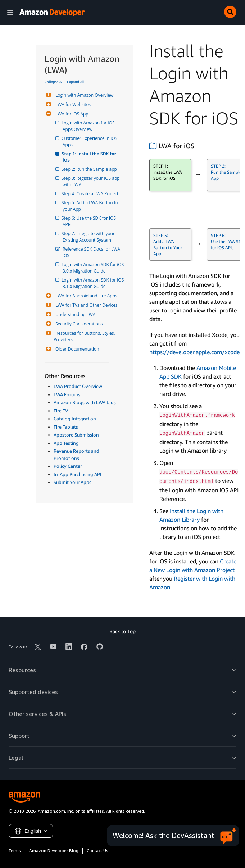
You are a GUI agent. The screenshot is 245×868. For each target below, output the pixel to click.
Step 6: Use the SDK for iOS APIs (90, 221)
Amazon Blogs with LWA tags (85, 402)
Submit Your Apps (72, 482)
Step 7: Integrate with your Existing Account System (89, 237)
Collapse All (54, 82)
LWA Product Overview (78, 386)
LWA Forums (67, 394)
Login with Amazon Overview (83, 95)
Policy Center (68, 466)
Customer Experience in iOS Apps (90, 141)
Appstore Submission (76, 435)
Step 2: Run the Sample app (90, 169)
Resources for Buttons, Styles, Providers (85, 336)
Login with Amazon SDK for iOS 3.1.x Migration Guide (94, 283)
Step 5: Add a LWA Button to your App (91, 206)
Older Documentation (76, 349)
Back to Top (122, 631)
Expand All (76, 82)
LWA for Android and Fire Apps (85, 296)
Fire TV (61, 411)
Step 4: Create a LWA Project (90, 194)
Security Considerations (78, 324)
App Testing (66, 443)
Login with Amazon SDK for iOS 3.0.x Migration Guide (94, 268)
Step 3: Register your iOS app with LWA (92, 181)
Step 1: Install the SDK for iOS (90, 157)
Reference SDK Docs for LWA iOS (92, 252)
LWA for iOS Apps (72, 114)
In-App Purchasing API (78, 474)
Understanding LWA (74, 314)
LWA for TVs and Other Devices (86, 305)
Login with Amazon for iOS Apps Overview (89, 126)
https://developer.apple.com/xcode (194, 352)
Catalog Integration (75, 419)
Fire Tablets (66, 427)
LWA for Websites (72, 104)
